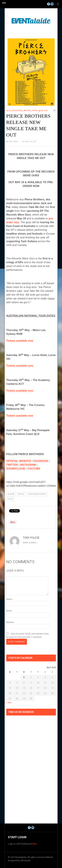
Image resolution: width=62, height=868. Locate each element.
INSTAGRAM (28, 465)
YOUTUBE (34, 469)
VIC (46, 111)
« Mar (9, 702)
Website (10, 622)
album (11, 494)
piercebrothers (37, 494)
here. (35, 844)
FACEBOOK (41, 461)
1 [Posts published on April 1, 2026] (24, 677)
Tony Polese (14, 141)
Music (28, 111)
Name (10, 599)
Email (10, 611)
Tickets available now (20, 341)
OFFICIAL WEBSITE (19, 461)
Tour (10, 499)
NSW (35, 111)
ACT (9, 111)
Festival (17, 111)
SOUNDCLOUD (16, 469)
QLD (41, 111)
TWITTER (12, 465)
